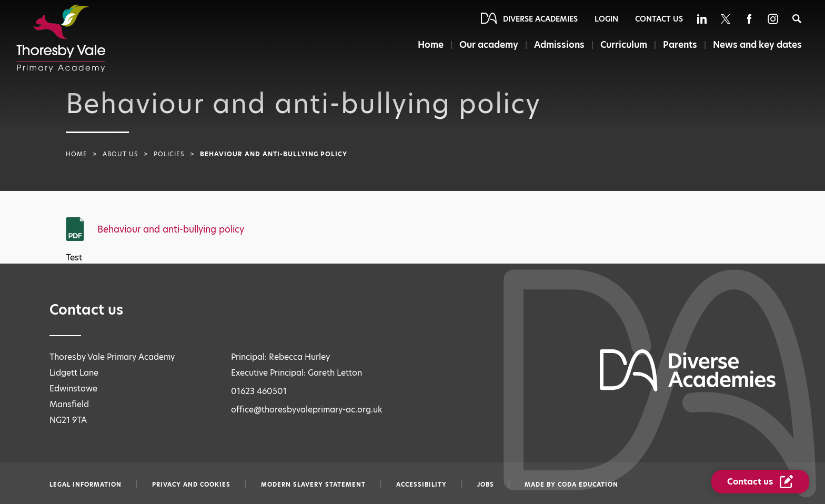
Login (606, 19)
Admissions (559, 45)
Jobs (486, 485)
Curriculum (624, 45)
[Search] (797, 19)
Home (431, 45)
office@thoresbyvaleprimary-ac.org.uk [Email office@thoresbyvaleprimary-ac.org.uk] (307, 410)
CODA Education (588, 485)
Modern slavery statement (313, 485)
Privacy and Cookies (191, 485)
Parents (680, 45)
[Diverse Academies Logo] (61, 38)
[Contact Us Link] (760, 482)
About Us (120, 154)
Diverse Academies (540, 19)
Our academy (489, 45)
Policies (169, 154)
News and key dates (757, 45)
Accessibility (421, 485)
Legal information (85, 485)
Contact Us (659, 19)
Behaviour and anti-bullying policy (171, 229)
